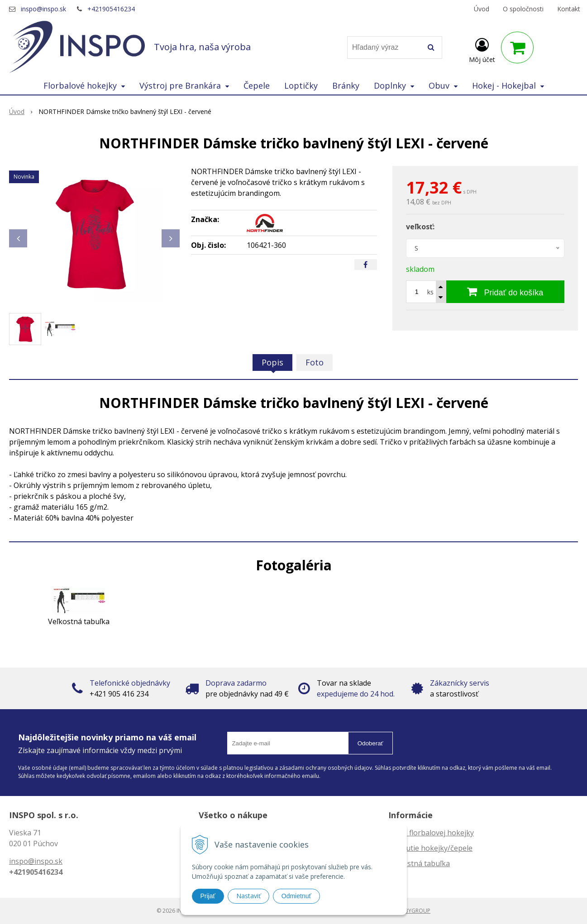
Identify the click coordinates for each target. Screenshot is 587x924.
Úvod (482, 9)
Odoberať (370, 743)
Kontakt (569, 9)
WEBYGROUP (414, 911)
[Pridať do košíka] (505, 292)
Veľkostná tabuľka (419, 863)
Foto (315, 362)
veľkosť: (420, 227)
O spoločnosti (523, 9)
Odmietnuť (296, 896)
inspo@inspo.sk (43, 9)
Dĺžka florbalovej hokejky (431, 833)
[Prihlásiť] (482, 49)
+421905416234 (111, 9)
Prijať (208, 896)
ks (430, 292)
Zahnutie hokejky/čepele (430, 848)
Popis (272, 362)
